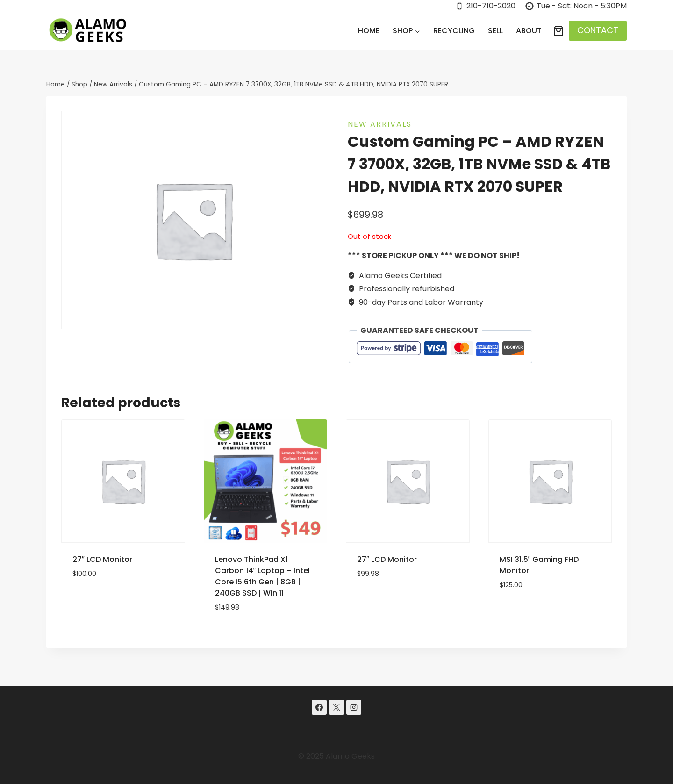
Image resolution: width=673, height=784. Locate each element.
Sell (495, 31)
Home (369, 31)
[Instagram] (354, 707)
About (529, 31)
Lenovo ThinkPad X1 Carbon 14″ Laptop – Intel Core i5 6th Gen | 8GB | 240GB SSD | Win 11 (263, 576)
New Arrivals (380, 124)
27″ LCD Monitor (102, 559)
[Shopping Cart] (558, 31)
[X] (336, 707)
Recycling (454, 31)
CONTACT (598, 30)
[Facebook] (319, 707)
